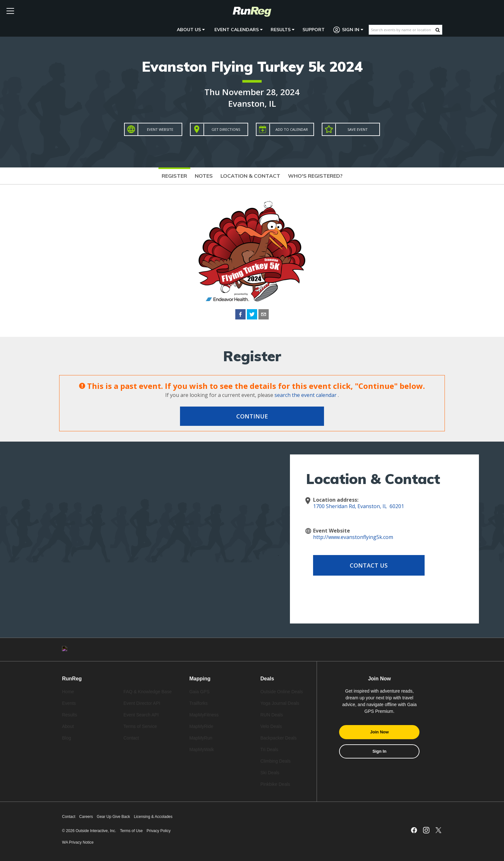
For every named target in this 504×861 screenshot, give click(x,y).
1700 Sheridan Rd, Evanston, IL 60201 (359, 506)
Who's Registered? (315, 176)
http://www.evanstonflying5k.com (353, 537)
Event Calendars (239, 30)
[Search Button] (438, 30)
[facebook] (240, 315)
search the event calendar (306, 395)
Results (283, 30)
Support (314, 30)
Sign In (348, 30)
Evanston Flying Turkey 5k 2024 (252, 66)
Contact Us (364, 565)
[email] (264, 315)
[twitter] (252, 315)
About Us (191, 30)
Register (174, 176)
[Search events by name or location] (402, 30)
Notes (204, 176)
